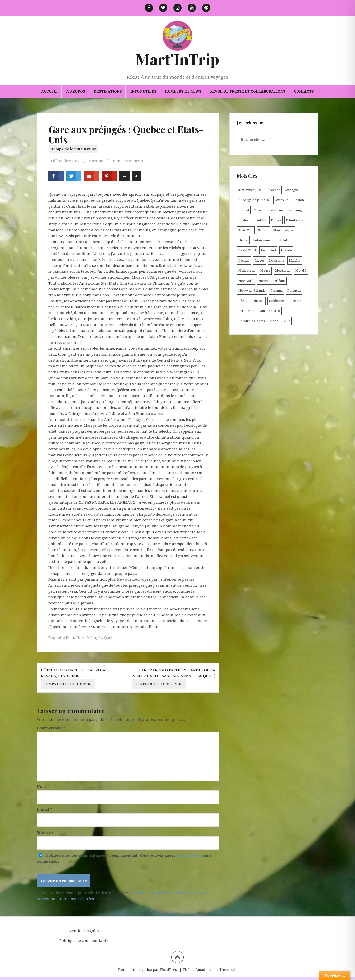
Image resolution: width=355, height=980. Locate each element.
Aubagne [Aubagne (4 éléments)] (292, 190)
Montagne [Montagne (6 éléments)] (283, 270)
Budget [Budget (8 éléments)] (244, 210)
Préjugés (94, 637)
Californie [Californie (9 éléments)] (276, 210)
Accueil (49, 91)
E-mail (44, 809)
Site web (45, 832)
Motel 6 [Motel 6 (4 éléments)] (301, 270)
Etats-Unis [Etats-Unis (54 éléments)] (246, 230)
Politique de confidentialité (84, 940)
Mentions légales (84, 931)
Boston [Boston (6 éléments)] (299, 200)
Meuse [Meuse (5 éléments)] (265, 270)
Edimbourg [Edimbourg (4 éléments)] (295, 220)
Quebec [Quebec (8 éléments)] (258, 301)
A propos (76, 91)
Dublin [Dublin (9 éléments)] (261, 220)
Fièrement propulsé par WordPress (148, 970)
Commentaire (51, 728)
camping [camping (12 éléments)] (295, 210)
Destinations (108, 91)
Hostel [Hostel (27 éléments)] (243, 240)
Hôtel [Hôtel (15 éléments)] (283, 240)
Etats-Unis (75, 637)
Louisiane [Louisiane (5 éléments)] (277, 260)
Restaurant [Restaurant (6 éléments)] (246, 311)
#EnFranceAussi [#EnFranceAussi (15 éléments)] (250, 190)
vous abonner (189, 855)
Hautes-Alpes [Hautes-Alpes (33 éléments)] (284, 230)
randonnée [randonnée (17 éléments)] (277, 301)
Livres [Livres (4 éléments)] (259, 260)
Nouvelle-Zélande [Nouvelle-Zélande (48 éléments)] (252, 290)
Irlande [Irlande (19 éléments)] (286, 250)
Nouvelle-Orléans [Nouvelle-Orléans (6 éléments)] (272, 281)
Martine (96, 161)
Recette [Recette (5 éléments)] (296, 301)
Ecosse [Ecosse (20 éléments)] (276, 220)
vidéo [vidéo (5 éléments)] (274, 321)
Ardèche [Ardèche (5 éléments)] (274, 190)
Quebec (111, 637)
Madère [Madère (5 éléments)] (295, 260)
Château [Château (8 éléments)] (244, 220)
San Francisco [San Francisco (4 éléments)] (270, 311)
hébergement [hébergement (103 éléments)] (263, 240)
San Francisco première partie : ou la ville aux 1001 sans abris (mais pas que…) (174, 678)
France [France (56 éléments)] (263, 230)
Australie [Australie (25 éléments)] (282, 200)
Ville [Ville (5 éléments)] (287, 321)
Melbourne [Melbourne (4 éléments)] (247, 270)
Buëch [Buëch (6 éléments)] (259, 210)
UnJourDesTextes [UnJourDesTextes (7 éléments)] (252, 321)
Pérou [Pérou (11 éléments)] (243, 301)
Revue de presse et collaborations (248, 91)
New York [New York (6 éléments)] (246, 281)
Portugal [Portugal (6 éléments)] (294, 290)
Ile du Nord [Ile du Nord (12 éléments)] (247, 250)
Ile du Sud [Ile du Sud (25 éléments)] (268, 250)
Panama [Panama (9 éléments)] (276, 290)
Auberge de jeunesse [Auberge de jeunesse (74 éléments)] (254, 200)
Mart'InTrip (177, 59)
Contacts (304, 91)
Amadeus (204, 970)
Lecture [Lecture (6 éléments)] (244, 260)
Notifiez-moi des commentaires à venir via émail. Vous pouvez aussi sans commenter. (124, 858)
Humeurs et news (183, 91)
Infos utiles (143, 91)
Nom (43, 786)
